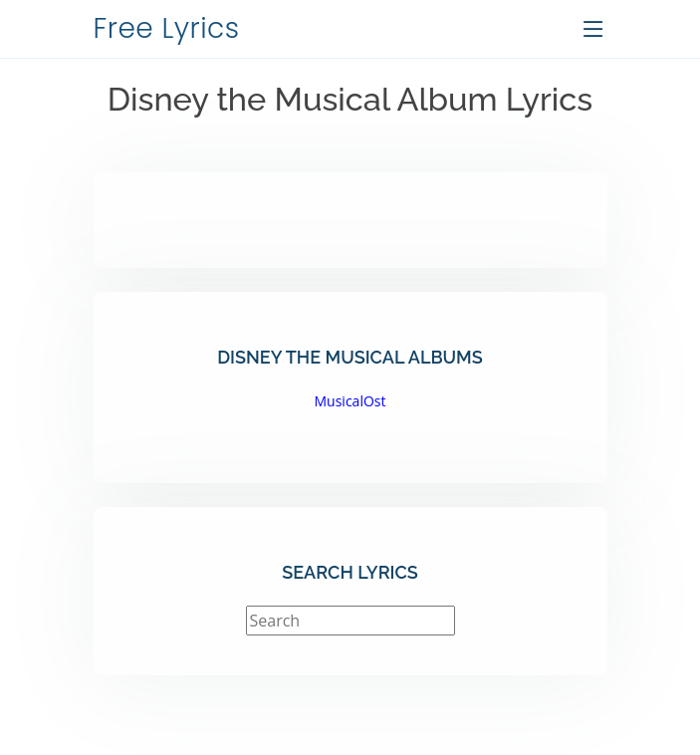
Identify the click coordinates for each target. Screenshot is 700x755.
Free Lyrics (167, 28)
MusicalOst (350, 401)
